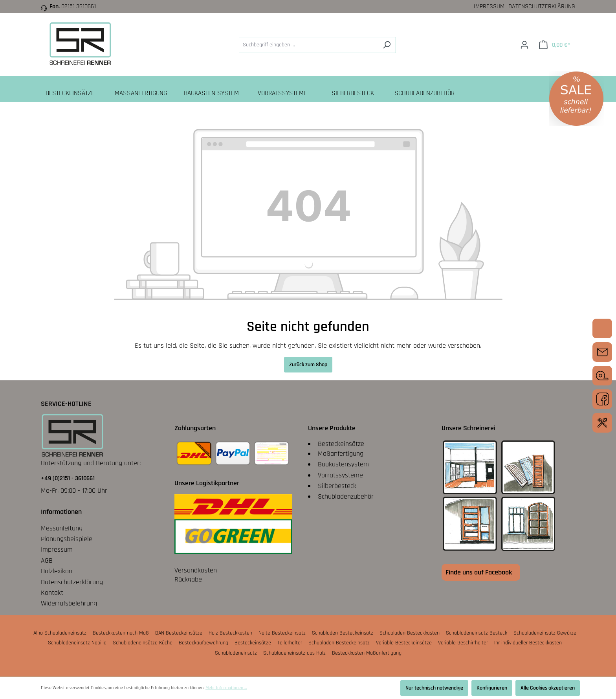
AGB (47, 560)
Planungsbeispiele (67, 539)
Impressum (489, 6)
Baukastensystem (343, 464)
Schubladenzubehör (346, 496)
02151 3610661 (79, 6)
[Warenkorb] (555, 45)
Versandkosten (196, 570)
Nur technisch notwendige (434, 688)
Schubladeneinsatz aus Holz (294, 653)
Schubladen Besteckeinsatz (343, 633)
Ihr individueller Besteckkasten (528, 643)
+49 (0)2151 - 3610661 (68, 478)
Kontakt (52, 593)
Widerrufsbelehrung (69, 603)
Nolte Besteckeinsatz (282, 633)
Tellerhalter (290, 643)
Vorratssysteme (340, 475)
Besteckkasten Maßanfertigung (367, 653)
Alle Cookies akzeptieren (548, 688)
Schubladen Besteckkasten (410, 633)
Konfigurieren (492, 688)
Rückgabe (188, 579)
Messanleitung (62, 528)
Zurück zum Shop (308, 365)
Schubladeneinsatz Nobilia (77, 643)
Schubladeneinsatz (236, 653)
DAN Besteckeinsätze (179, 633)
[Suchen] (387, 45)
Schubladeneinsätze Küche (143, 643)
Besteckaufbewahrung (203, 643)
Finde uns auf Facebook (479, 572)
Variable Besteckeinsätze (404, 643)
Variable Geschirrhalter (463, 643)
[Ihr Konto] (524, 45)
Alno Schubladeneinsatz (60, 633)
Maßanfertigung (341, 454)
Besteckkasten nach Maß (121, 633)
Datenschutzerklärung (542, 6)
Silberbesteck (337, 486)
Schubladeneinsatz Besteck (477, 633)
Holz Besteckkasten (230, 633)
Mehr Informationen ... (226, 688)
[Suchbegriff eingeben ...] (308, 45)
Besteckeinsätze (341, 444)
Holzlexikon (57, 571)
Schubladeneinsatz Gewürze (545, 633)
